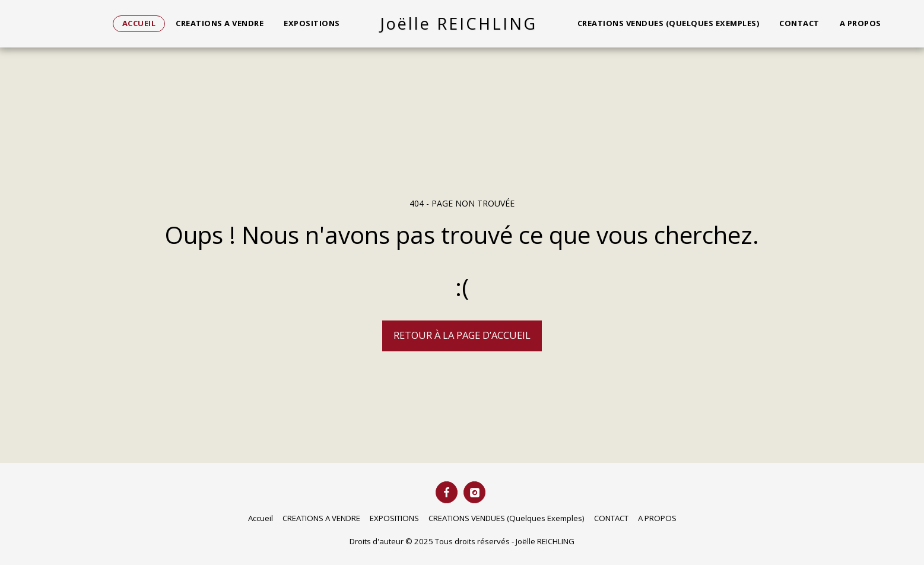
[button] (901, 24)
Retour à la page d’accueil (462, 335)
